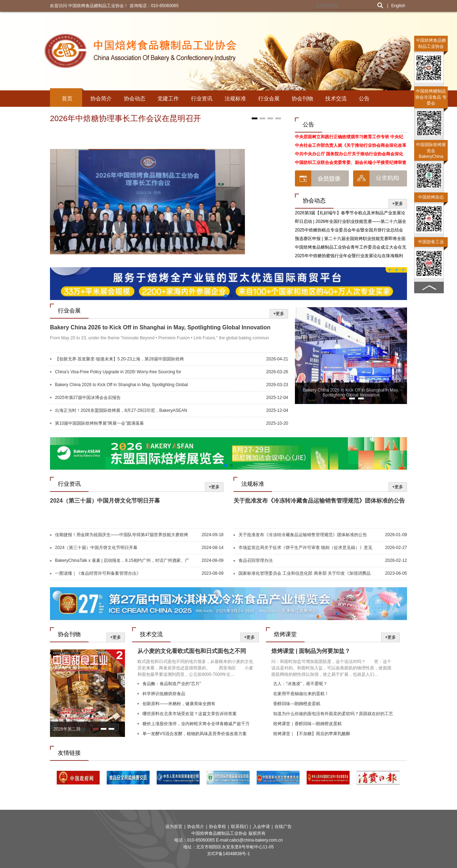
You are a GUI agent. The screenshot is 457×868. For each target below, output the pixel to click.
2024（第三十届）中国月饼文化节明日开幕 (105, 501)
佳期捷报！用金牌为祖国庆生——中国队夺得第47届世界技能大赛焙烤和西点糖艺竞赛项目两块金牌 (122, 535)
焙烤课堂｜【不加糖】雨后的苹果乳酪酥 (312, 734)
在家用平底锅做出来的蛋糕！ (301, 694)
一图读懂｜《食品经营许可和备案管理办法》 (98, 573)
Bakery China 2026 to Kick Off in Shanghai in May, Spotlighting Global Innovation (160, 327)
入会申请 (261, 827)
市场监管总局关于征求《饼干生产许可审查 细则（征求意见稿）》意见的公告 (305, 548)
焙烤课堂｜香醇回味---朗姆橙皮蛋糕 (307, 724)
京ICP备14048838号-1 (228, 854)
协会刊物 (302, 98)
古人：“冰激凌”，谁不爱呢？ (300, 684)
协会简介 (101, 98)
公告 (364, 98)
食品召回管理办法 (256, 560)
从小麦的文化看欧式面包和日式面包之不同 (192, 651)
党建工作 (168, 98)
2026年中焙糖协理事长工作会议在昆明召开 (125, 118)
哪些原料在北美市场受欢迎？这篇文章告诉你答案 (190, 714)
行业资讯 (202, 98)
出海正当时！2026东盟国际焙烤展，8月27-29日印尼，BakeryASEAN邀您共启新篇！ (121, 411)
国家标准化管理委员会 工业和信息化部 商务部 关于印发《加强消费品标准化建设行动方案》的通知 (305, 574)
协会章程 (217, 827)
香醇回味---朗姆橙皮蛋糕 (297, 704)
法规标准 (235, 98)
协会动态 (135, 98)
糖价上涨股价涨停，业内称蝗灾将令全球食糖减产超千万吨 (196, 725)
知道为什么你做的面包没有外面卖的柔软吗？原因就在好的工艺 (333, 714)
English (398, 6)
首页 (67, 98)
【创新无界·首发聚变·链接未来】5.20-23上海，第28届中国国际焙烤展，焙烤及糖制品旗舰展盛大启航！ (119, 359)
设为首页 (174, 827)
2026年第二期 (67, 729)
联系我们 (240, 827)
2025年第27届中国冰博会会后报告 (88, 398)
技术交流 (336, 98)
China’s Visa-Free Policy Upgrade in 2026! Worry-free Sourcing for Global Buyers (118, 372)
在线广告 (283, 827)
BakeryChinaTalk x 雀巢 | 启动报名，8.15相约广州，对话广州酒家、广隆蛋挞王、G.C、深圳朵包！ (122, 561)
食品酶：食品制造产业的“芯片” (172, 684)
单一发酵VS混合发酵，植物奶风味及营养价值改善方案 (195, 734)
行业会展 (269, 98)
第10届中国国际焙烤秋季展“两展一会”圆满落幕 (99, 423)
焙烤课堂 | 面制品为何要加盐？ (311, 651)
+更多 (398, 204)
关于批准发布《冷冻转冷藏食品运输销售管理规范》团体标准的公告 (319, 501)
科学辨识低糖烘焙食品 (164, 694)
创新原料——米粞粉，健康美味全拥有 (179, 704)
